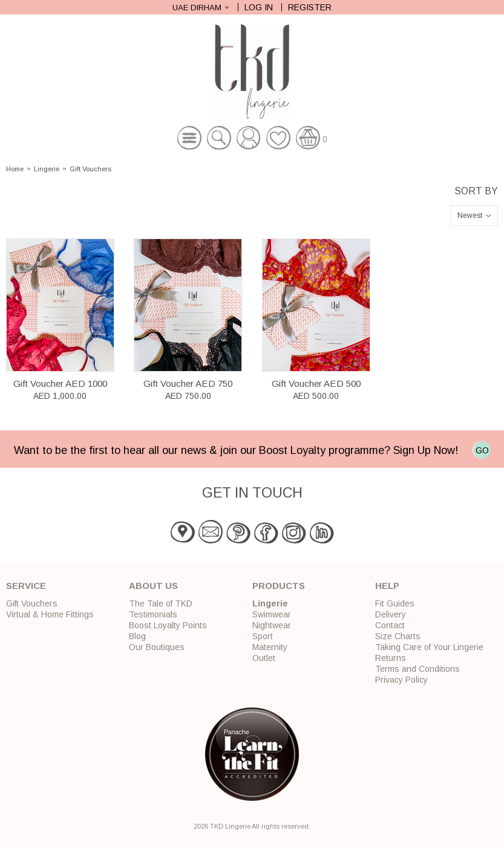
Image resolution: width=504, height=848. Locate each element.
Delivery (391, 614)
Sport (263, 636)
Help (387, 586)
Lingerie (47, 169)
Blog (137, 636)
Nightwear (272, 625)
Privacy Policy (401, 680)
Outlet (264, 658)
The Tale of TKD (161, 603)
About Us (153, 586)
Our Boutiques (157, 647)
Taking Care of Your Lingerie (429, 647)
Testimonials (153, 614)
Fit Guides (395, 603)
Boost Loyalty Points (168, 625)
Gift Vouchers (90, 169)
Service (26, 586)
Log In (259, 7)
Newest (470, 215)
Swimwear (272, 614)
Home (15, 169)
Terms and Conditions (417, 669)
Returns (391, 658)
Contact (390, 625)
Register (310, 7)
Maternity (270, 647)
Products (279, 586)
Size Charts (398, 636)
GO (482, 450)
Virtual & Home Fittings (50, 614)
